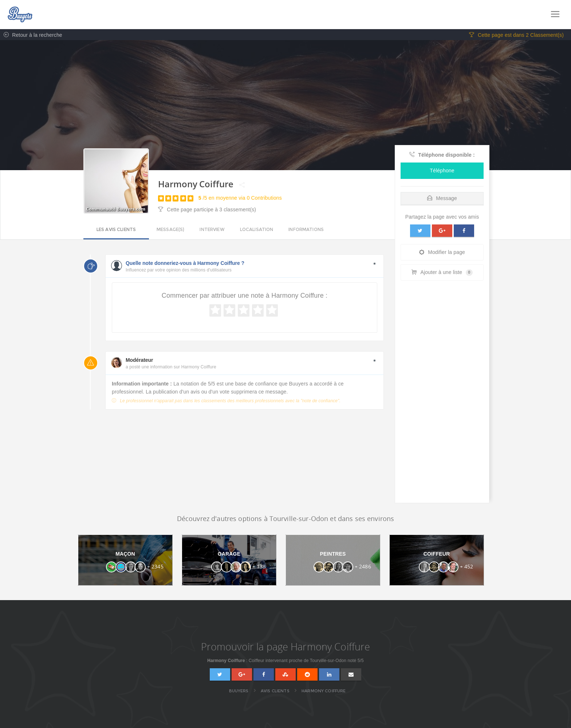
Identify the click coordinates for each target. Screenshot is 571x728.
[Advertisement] (442, 394)
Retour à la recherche (31, 35)
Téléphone (442, 171)
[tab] (442, 197)
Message (442, 198)
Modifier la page (442, 252)
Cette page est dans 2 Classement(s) (516, 35)
